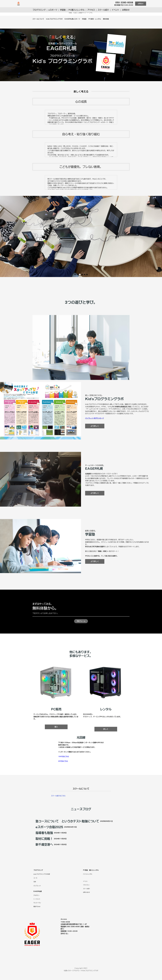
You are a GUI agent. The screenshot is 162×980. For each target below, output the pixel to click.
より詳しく (95, 434)
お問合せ (141, 4)
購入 (56, 735)
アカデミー (37, 903)
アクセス (91, 10)
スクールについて (38, 19)
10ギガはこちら (64, 765)
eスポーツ (53, 10)
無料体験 (106, 19)
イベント (116, 10)
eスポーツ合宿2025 (49, 843)
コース (35, 886)
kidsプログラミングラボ (54, 19)
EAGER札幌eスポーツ (72, 19)
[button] (75, 283)
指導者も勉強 (44, 848)
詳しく (106, 737)
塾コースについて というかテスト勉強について (67, 837)
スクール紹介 (103, 10)
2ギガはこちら (63, 769)
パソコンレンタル (88, 882)
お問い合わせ (86, 900)
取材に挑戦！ (44, 854)
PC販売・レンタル (95, 19)
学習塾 (63, 10)
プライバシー (86, 893)
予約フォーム (81, 629)
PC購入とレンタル (77, 10)
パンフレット (37, 894)
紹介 (86, 897)
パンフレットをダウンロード (95, 426)
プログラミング (39, 10)
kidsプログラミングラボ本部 (42, 882)
